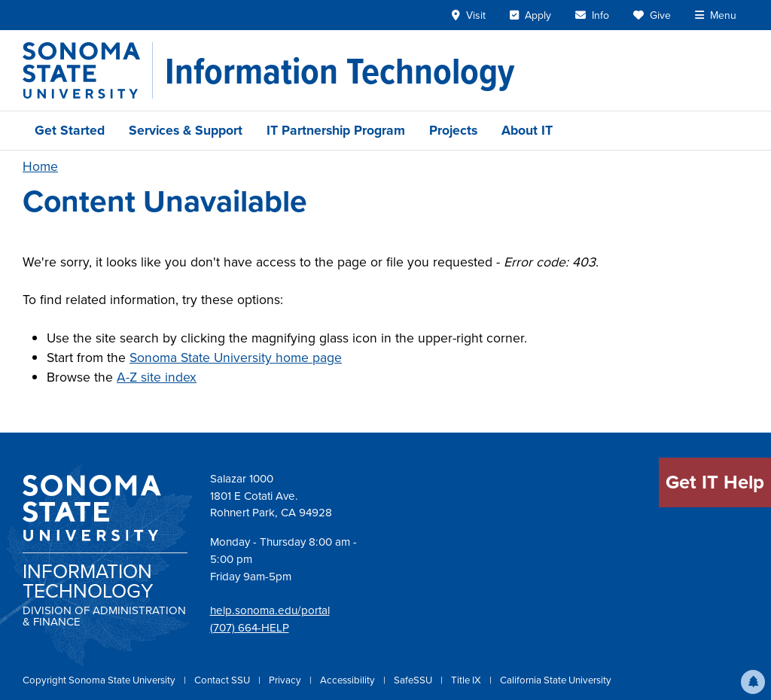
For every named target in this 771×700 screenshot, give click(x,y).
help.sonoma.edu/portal (270, 610)
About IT (527, 130)
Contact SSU (223, 680)
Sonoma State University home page (236, 358)
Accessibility (349, 680)
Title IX (467, 680)
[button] (753, 682)
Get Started (70, 130)
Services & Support (186, 130)
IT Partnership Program (336, 130)
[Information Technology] (340, 71)
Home (40, 166)
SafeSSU (414, 680)
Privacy (286, 680)
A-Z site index (157, 377)
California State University (556, 680)
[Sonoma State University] (88, 70)
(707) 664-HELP (250, 628)
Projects (453, 130)
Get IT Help (715, 482)
